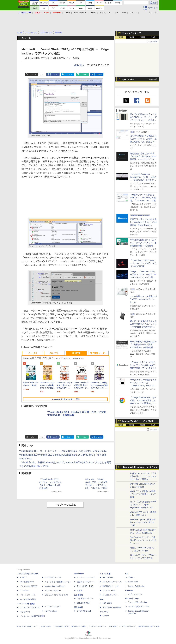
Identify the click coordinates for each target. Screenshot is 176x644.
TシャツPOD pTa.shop (138, 602)
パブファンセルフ (135, 594)
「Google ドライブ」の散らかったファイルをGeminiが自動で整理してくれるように (143, 365)
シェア (55, 74)
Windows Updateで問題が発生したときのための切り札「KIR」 (143, 522)
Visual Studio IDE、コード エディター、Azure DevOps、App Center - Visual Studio (63, 451)
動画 (124, 13)
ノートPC (32, 353)
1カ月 (153, 37)
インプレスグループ (127, 626)
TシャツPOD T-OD (85, 586)
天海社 (131, 577)
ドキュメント (105, 13)
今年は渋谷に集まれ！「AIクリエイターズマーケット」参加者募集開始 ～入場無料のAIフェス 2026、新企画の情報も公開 (143, 246)
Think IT (23, 577)
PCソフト (54, 353)
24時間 (131, 37)
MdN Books (107, 603)
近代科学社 (79, 607)
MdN (102, 599)
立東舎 (80, 591)
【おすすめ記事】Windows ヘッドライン (140, 467)
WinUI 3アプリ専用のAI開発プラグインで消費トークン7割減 (143, 494)
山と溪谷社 (79, 595)
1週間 (142, 37)
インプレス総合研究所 (29, 586)
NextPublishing (51, 611)
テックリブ (104, 612)
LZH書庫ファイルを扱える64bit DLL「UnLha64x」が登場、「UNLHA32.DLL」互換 (143, 198)
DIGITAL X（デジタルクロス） (57, 595)
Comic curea (133, 582)
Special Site (128, 79)
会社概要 (113, 626)
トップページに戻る (65, 505)
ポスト (34, 74)
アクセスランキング (131, 33)
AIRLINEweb (108, 577)
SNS (116, 13)
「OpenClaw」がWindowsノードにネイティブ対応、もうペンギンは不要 (143, 263)
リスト (42, 74)
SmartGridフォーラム (53, 577)
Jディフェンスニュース (112, 582)
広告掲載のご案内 (61, 626)
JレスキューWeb (109, 591)
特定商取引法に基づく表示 (149, 626)
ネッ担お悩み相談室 (28, 599)
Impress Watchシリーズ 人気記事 (138, 421)
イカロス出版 (105, 574)
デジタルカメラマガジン (30, 607)
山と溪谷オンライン (85, 599)
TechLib (106, 615)
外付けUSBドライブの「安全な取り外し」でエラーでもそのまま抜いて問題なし (143, 476)
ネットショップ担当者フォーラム (58, 582)
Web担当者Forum (27, 582)
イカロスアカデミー (111, 595)
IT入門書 (76, 353)
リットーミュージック (86, 577)
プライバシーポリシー (97, 626)
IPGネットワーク (132, 599)
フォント (133, 13)
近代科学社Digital (84, 611)
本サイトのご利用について (27, 626)
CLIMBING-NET (83, 603)
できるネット (25, 612)
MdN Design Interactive (112, 607)
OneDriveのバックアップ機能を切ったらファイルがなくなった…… (143, 540)
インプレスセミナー (53, 591)
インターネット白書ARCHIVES (32, 616)
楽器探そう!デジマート (86, 582)
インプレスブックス (53, 607)
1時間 (120, 37)
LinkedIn (99, 74)
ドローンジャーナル (28, 595)
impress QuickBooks (136, 586)
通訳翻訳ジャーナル (111, 586)
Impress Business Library (55, 586)
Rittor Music (79, 574)
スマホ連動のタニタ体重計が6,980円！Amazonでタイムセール (143, 299)
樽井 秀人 (79, 65)
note (84, 74)
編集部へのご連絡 (79, 626)
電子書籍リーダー (98, 353)
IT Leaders (24, 591)
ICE (127, 574)
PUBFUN (129, 591)
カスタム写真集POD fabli (139, 607)
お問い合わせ (46, 626)
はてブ (70, 74)
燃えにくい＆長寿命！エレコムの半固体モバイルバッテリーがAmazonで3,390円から (143, 324)
